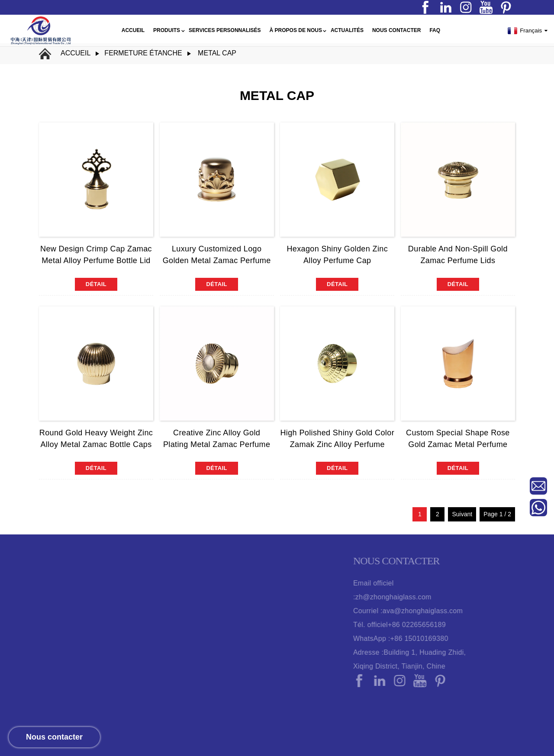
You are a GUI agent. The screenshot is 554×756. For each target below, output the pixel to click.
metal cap (217, 53)
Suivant (462, 514)
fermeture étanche (143, 53)
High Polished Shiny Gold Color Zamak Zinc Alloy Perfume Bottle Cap (337, 444)
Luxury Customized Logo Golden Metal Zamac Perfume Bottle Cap (217, 261)
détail (96, 284)
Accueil (76, 53)
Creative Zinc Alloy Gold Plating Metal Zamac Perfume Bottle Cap (217, 444)
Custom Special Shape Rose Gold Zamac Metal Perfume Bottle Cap (458, 444)
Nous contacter (54, 737)
